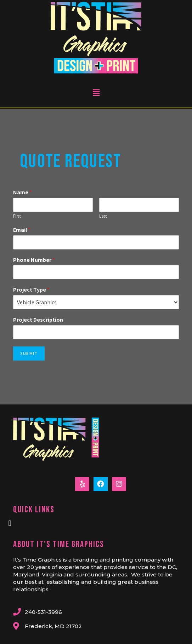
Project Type (31, 290)
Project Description (38, 320)
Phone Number (34, 260)
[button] (10, 524)
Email (22, 230)
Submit (29, 353)
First (17, 216)
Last (103, 216)
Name (22, 192)
